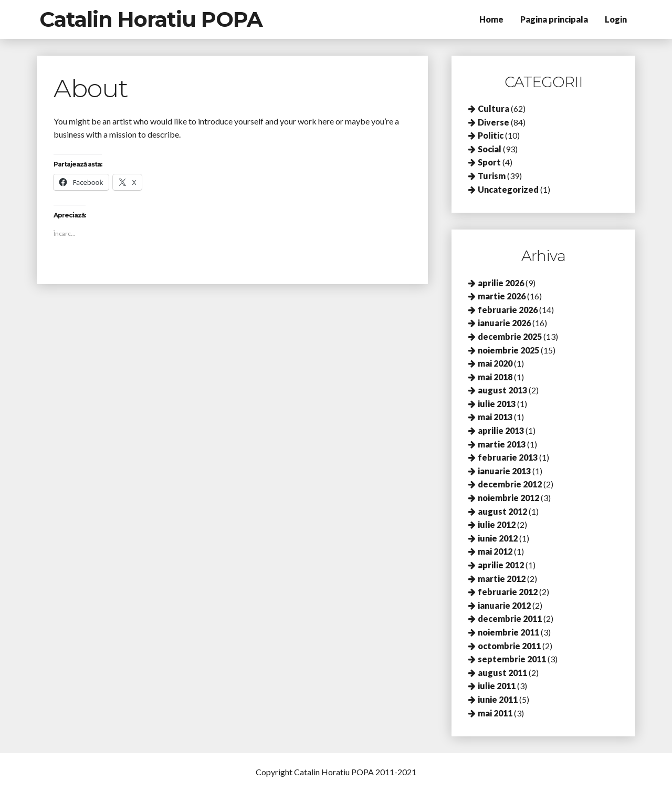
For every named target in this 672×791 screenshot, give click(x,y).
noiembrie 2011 (508, 632)
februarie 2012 (508, 592)
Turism (492, 176)
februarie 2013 (508, 457)
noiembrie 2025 (508, 350)
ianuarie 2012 (504, 605)
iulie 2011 (497, 686)
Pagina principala (554, 19)
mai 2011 (495, 713)
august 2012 (502, 511)
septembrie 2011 (512, 659)
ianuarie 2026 (504, 323)
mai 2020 (495, 363)
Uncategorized (508, 189)
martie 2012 (502, 579)
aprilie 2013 (501, 430)
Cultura (493, 108)
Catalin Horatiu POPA (151, 19)
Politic (491, 135)
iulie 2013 (497, 404)
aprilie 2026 (501, 283)
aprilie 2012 (501, 565)
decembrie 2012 (510, 484)
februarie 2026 (508, 310)
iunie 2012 (498, 538)
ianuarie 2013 (504, 471)
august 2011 (502, 673)
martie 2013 (502, 444)
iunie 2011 (498, 699)
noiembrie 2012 (508, 498)
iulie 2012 (497, 524)
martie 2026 (502, 296)
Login (616, 19)
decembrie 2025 (510, 336)
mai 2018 (495, 377)
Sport (489, 162)
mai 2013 (495, 417)
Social (490, 149)
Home (491, 19)
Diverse (493, 122)
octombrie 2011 (509, 646)
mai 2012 (495, 551)
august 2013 (502, 390)
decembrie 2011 (510, 618)
